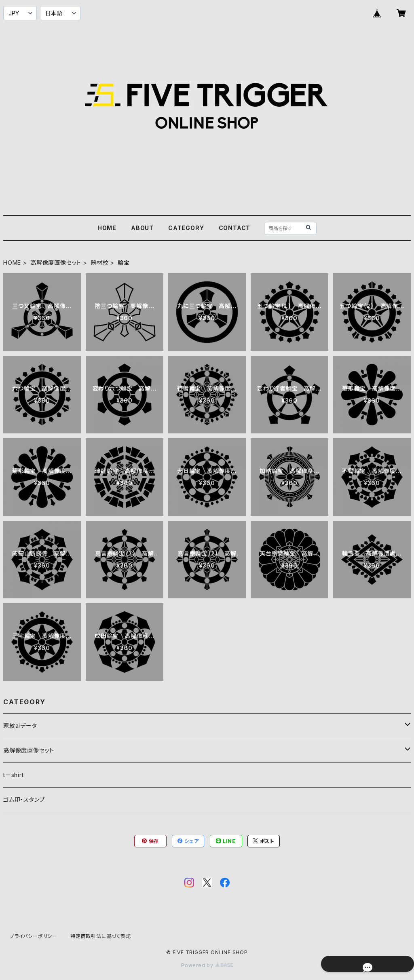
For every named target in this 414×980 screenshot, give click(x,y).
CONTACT (235, 228)
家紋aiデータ (20, 725)
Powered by (207, 965)
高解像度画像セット (56, 263)
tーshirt (14, 775)
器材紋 (99, 263)
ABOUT (142, 228)
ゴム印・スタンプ (24, 799)
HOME (107, 228)
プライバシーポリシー (34, 936)
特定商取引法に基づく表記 (101, 936)
